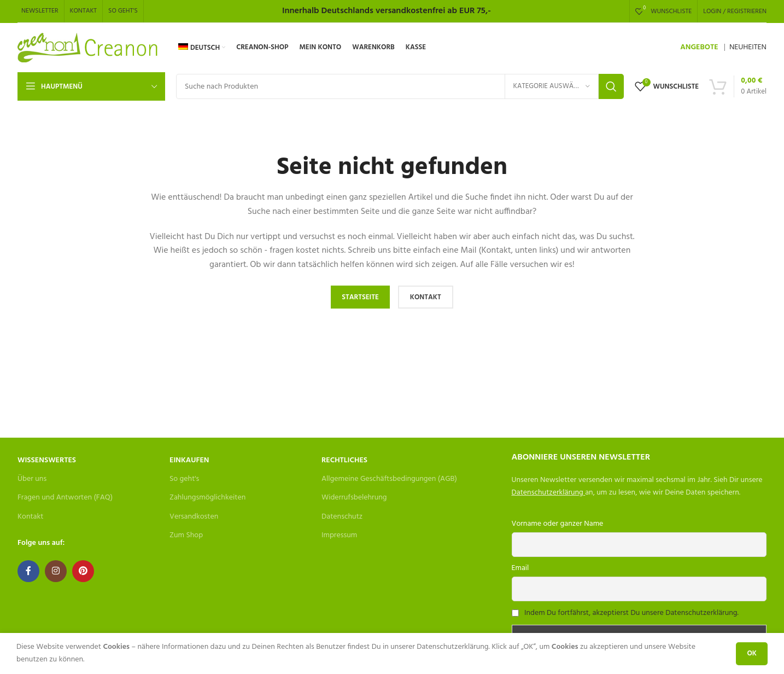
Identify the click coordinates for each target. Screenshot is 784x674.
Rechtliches (344, 460)
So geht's (184, 479)
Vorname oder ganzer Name (558, 524)
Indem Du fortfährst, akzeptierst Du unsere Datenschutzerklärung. (631, 613)
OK (752, 653)
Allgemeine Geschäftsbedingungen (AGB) (389, 479)
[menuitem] (202, 48)
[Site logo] (88, 48)
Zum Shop (186, 535)
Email (520, 568)
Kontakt (30, 517)
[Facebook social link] (28, 571)
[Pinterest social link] (83, 571)
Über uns (32, 479)
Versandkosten (194, 517)
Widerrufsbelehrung (354, 498)
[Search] (400, 86)
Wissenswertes (47, 460)
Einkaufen (189, 460)
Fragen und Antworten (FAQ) (65, 498)
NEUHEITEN (748, 47)
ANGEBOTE (699, 47)
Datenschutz (342, 517)
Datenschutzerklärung (548, 493)
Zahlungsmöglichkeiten (207, 498)
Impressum (339, 535)
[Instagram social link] (56, 571)
